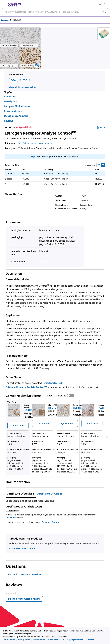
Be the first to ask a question (25, 574)
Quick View (18, 425)
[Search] (104, 12)
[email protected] (52, 383)
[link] (9, 640)
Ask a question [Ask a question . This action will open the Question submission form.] (45, 143)
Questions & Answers (16, 116)
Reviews (9, 121)
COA (13, 80)
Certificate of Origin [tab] (49, 494)
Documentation (13, 111)
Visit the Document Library (22, 548)
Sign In (34, 157)
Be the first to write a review (25, 599)
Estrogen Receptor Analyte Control (27, 387)
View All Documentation (22, 87)
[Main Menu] (4, 5)
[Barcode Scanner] (100, 5)
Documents (11, 518)
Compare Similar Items (17, 106)
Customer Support (51, 522)
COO (25, 80)
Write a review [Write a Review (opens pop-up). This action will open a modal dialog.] (29, 143)
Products (5, 20)
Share (101, 127)
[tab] (7, 20)
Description (11, 101)
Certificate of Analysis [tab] (21, 494)
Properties (10, 97)
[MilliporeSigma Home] (14, 5)
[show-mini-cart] (106, 5)
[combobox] (55, 12)
